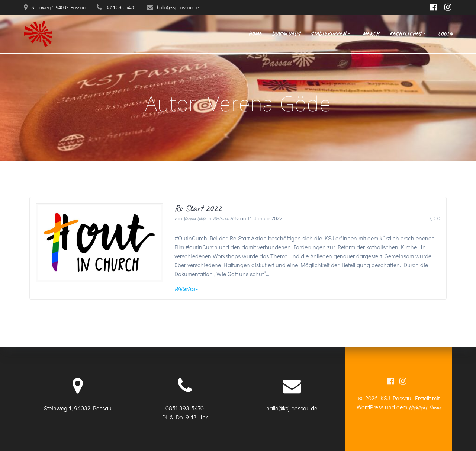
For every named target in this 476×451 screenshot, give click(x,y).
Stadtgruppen (328, 34)
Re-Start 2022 (198, 208)
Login (445, 34)
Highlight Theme (425, 407)
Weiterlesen (186, 289)
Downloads (286, 34)
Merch (371, 34)
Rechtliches (405, 34)
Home (255, 34)
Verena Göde (194, 219)
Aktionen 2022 (226, 219)
